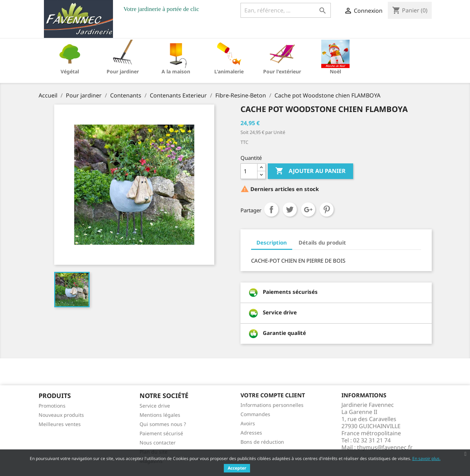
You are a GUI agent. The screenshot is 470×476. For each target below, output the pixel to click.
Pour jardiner (123, 71)
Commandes (255, 414)
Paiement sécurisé (161, 433)
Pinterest (327, 209)
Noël (335, 71)
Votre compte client (273, 395)
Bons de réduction (262, 442)
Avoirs (248, 423)
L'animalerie (229, 71)
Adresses (251, 433)
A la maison (176, 71)
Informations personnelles (272, 405)
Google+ (308, 209)
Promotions (52, 406)
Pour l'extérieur (282, 71)
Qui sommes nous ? (163, 424)
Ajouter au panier (310, 171)
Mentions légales (160, 415)
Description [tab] (272, 242)
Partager (271, 209)
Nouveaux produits (61, 415)
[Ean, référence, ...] (286, 10)
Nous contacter (158, 443)
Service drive (155, 406)
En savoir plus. (426, 458)
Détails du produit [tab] (322, 242)
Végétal (70, 71)
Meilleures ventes (60, 424)
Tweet (290, 209)
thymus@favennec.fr (385, 447)
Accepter (237, 468)
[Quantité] (249, 171)
